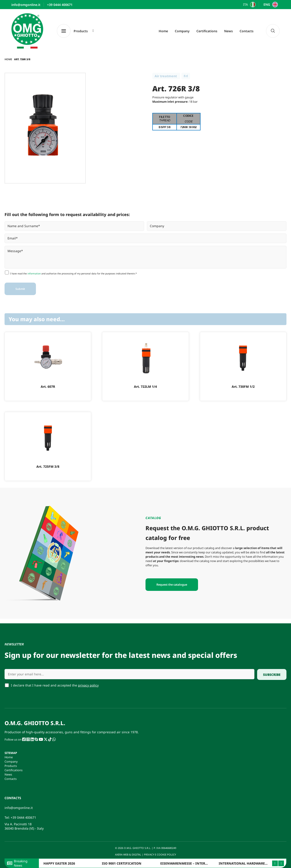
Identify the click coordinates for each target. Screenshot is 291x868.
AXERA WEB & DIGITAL (128, 854)
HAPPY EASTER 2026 (59, 863)
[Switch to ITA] (249, 5)
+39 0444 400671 (23, 817)
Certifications (207, 31)
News (228, 31)
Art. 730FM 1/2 (243, 387)
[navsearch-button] (273, 31)
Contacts (247, 31)
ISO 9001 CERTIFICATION (122, 863)
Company (182, 31)
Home (163, 31)
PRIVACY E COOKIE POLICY (160, 854)
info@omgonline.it (19, 808)
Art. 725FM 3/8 (48, 466)
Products (11, 766)
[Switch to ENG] (270, 5)
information (34, 274)
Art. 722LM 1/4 (145, 387)
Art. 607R (48, 387)
